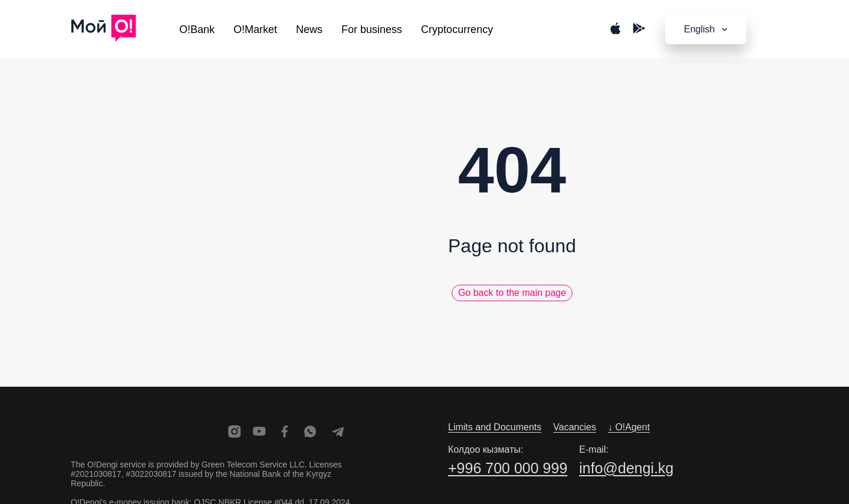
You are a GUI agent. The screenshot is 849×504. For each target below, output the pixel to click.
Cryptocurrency (457, 29)
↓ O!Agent (629, 427)
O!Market (255, 29)
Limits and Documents (495, 427)
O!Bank (197, 29)
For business (372, 29)
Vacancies (575, 427)
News (309, 29)
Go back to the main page (512, 293)
